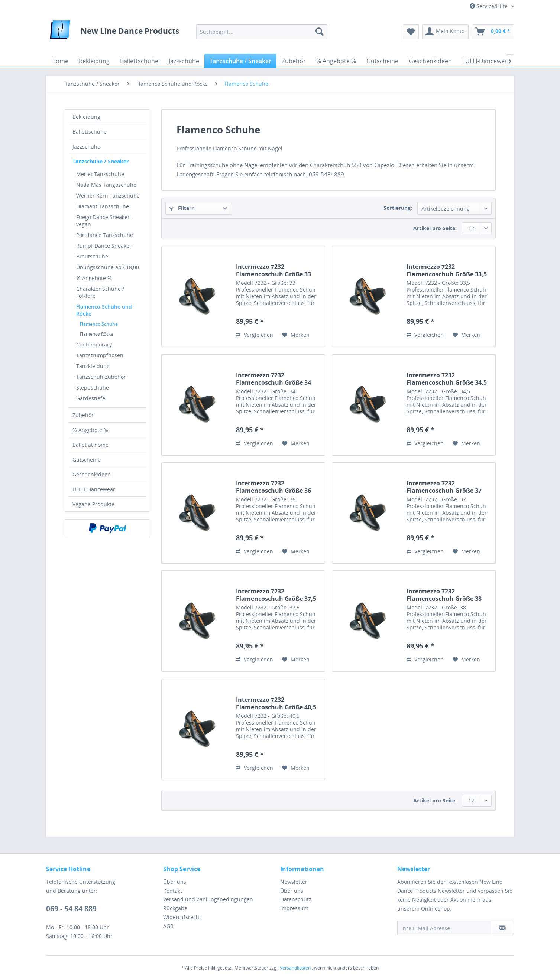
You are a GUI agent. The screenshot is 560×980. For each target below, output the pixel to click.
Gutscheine (87, 460)
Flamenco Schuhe (99, 324)
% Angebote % (94, 278)
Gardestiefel (91, 398)
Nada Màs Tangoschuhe (106, 185)
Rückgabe (175, 908)
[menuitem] (262, 32)
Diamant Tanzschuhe (103, 206)
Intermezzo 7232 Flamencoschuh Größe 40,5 (276, 703)
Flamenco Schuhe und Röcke (104, 310)
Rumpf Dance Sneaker (104, 246)
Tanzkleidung (93, 366)
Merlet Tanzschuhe (100, 174)
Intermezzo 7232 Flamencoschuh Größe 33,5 (447, 270)
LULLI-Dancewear (94, 489)
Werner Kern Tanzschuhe (108, 196)
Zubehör (83, 415)
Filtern (182, 208)
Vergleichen (255, 335)
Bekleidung (86, 117)
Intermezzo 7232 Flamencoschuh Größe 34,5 (447, 379)
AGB (168, 926)
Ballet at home (90, 445)
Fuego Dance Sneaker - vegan (105, 221)
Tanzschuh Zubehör (101, 377)
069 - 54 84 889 (71, 909)
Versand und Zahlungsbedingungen (208, 899)
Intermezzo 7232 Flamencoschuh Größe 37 (444, 487)
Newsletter (294, 882)
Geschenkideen (92, 474)
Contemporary (94, 344)
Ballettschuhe (90, 132)
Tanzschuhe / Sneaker (101, 161)
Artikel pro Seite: (435, 228)
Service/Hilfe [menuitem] (489, 6)
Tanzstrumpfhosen (100, 355)
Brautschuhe (92, 256)
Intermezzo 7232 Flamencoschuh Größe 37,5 (276, 595)
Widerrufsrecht (182, 917)
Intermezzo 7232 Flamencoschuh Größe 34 (273, 379)
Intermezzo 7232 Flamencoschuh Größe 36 (273, 487)
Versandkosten (295, 968)
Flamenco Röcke (97, 334)
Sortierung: (398, 208)
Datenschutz (296, 899)
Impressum (294, 908)
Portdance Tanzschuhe (105, 235)
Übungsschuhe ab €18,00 (108, 267)
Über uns (175, 882)
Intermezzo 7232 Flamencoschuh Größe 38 (444, 595)
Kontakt (173, 891)
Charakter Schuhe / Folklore (100, 292)
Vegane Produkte (93, 504)
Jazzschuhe (86, 146)
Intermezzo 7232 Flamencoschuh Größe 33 (273, 270)
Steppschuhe (93, 388)
